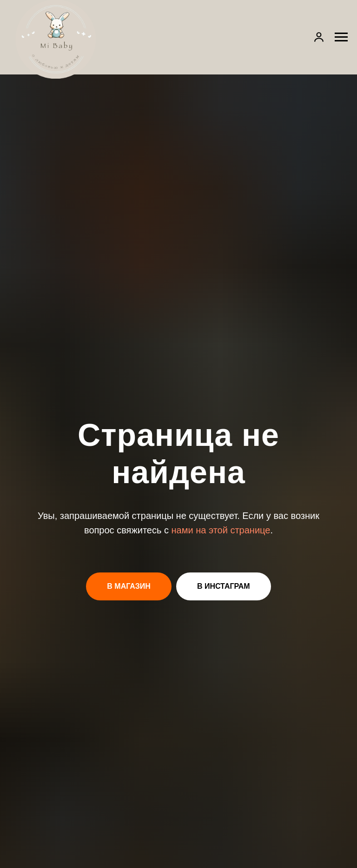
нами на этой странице (221, 530)
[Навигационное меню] (341, 37)
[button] (319, 37)
